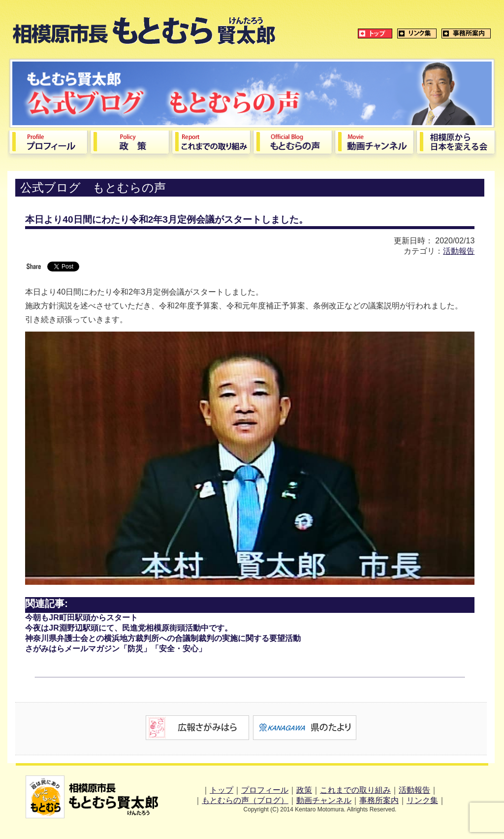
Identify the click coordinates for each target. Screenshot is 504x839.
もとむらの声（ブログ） (245, 800)
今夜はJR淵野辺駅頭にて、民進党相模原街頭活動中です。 (128, 628)
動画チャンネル (324, 800)
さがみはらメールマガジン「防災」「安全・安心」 (116, 649)
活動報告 (459, 251)
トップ (221, 790)
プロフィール (265, 790)
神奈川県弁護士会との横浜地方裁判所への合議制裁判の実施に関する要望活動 (163, 638)
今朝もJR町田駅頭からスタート (81, 618)
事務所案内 (379, 800)
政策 (304, 790)
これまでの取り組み (355, 790)
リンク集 (422, 800)
